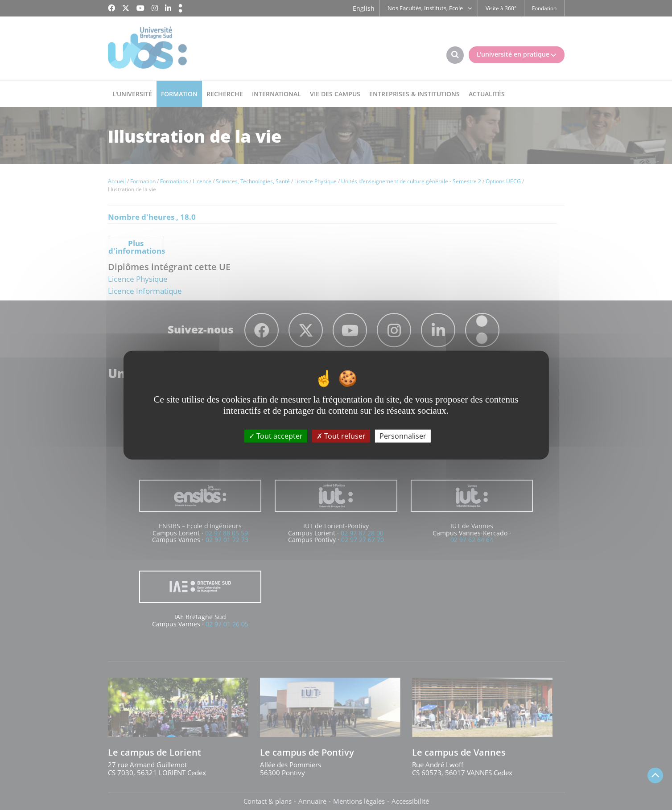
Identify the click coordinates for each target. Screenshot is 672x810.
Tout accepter (276, 436)
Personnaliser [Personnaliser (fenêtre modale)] (403, 436)
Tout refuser (341, 436)
